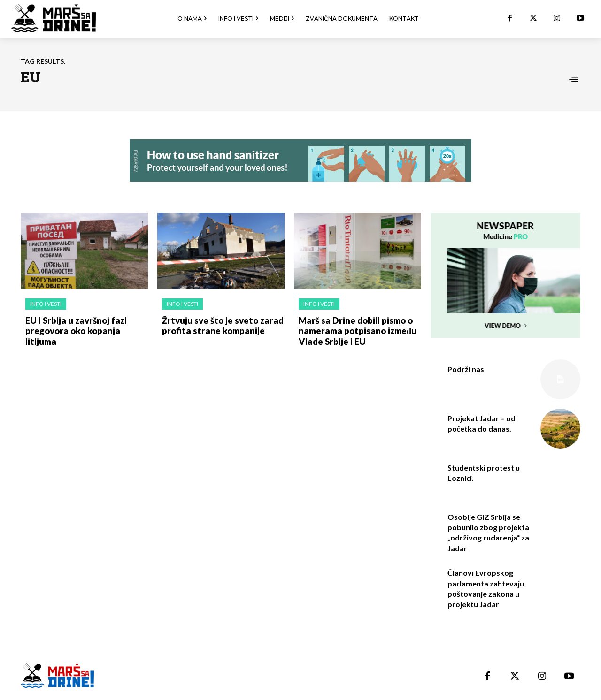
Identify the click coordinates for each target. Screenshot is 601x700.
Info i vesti (46, 304)
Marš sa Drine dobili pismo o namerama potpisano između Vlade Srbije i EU (355, 330)
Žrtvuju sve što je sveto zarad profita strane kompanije (220, 325)
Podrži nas (466, 369)
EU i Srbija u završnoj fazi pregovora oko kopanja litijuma (86, 325)
